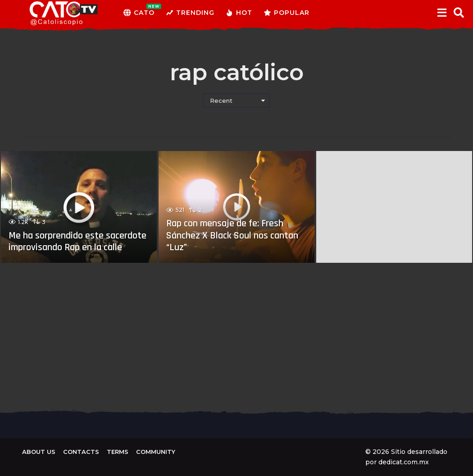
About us (39, 452)
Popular (287, 13)
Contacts (81, 452)
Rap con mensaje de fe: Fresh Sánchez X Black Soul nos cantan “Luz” (232, 236)
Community (156, 452)
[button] (442, 13)
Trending (190, 13)
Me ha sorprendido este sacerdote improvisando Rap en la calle (77, 242)
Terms (118, 452)
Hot (239, 13)
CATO (139, 13)
